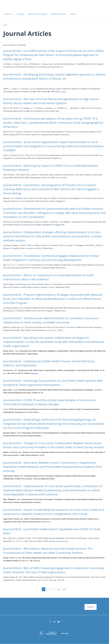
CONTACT (91, 607)
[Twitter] (50, 625)
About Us (9, 14)
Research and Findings (38, 14)
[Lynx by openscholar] (43, 637)
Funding (21, 14)
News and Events (59, 14)
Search (73, 14)
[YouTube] (59, 625)
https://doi (34, 373)
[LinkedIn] (55, 625)
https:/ (64, 92)
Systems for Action (19, 8)
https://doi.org (62, 541)
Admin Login (65, 637)
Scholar (52, 637)
